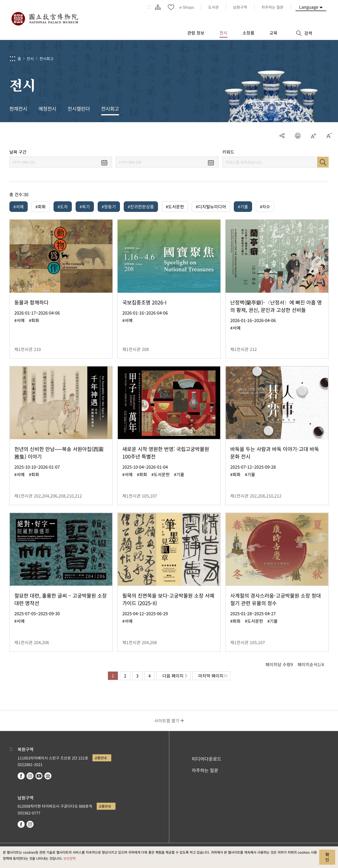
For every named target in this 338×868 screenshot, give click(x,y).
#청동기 (109, 206)
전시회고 (46, 58)
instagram (30, 776)
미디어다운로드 (207, 759)
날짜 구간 (18, 152)
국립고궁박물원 (45, 19)
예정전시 (47, 109)
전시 (30, 58)
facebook (21, 776)
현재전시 (18, 109)
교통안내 (100, 758)
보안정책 (69, 858)
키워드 (228, 152)
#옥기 (85, 206)
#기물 (243, 206)
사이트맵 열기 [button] (167, 720)
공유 (282, 136)
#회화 (41, 206)
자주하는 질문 (205, 770)
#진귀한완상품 (141, 206)
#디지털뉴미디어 (211, 206)
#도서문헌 (175, 206)
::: (149, 7)
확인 (327, 857)
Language (309, 7)
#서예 (19, 206)
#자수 (265, 206)
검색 (323, 162)
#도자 (63, 206)
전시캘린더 (79, 109)
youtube (39, 776)
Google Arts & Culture (48, 776)
